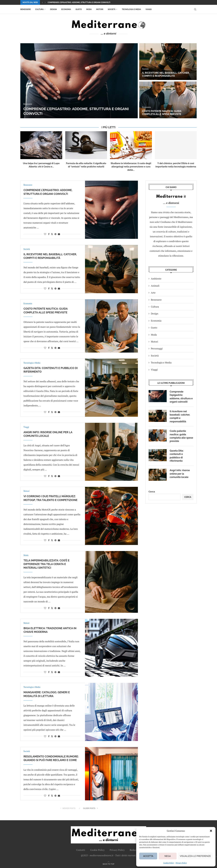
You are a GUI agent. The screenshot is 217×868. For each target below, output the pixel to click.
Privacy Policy (181, 863)
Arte (153, 293)
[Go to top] (109, 864)
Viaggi (149, 9)
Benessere (26, 9)
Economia (66, 9)
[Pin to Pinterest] (55, 234)
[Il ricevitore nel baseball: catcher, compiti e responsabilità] (168, 62)
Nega (168, 856)
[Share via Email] (59, 234)
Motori (100, 9)
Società (112, 9)
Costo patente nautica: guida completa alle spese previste (162, 113)
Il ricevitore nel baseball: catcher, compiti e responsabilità (166, 74)
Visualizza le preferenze (195, 856)
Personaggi (157, 348)
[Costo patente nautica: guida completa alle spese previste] (168, 100)
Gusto (79, 9)
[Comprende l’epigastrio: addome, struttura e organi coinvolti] (79, 81)
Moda (89, 9)
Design (53, 9)
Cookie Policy (169, 863)
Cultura (39, 9)
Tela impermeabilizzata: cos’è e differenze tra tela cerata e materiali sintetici (46, 564)
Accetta (148, 856)
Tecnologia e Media (131, 9)
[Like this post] (45, 234)
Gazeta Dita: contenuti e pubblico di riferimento (177, 456)
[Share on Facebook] (49, 234)
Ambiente (156, 279)
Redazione (135, 850)
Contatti (81, 850)
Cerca (152, 491)
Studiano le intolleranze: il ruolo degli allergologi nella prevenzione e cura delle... (131, 167)
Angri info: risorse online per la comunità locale (180, 474)
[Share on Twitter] (52, 234)
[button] (211, 831)
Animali (155, 286)
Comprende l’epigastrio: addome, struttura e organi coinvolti (79, 2)
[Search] (195, 9)
